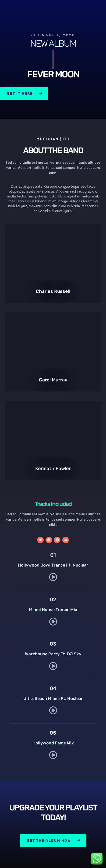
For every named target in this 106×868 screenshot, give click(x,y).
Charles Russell (53, 291)
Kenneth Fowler (53, 468)
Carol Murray (53, 380)
